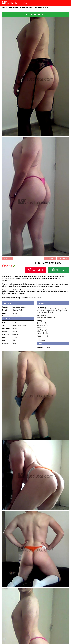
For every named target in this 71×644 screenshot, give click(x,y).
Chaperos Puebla (18, 310)
